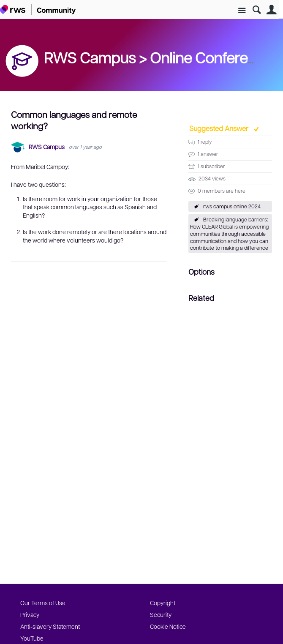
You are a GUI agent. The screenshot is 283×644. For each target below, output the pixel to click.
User (271, 10)
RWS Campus (47, 147)
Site (242, 11)
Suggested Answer (220, 128)
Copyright (163, 603)
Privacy (30, 614)
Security (161, 614)
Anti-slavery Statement (50, 626)
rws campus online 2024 (232, 206)
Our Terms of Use (43, 603)
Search (257, 10)
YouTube (32, 638)
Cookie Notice (168, 626)
